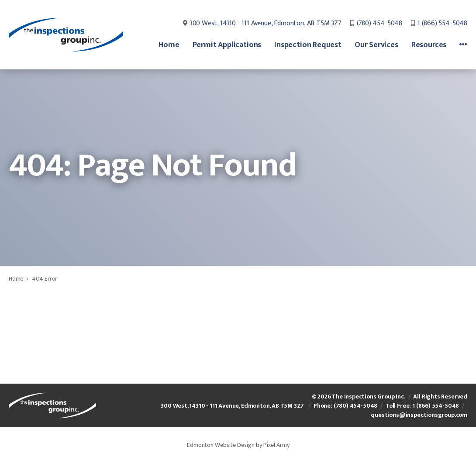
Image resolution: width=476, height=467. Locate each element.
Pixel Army (276, 445)
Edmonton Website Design (221, 445)
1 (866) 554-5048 (442, 24)
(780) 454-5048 (379, 24)
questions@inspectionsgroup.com (419, 415)
